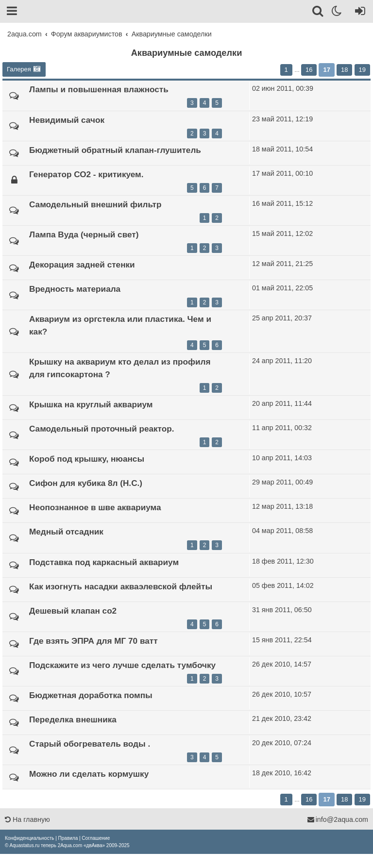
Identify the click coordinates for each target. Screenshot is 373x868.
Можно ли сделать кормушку (89, 774)
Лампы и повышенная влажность (99, 89)
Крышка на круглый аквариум (91, 404)
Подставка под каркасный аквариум (104, 562)
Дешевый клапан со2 (73, 611)
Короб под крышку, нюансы (87, 459)
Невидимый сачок (67, 120)
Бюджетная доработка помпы (91, 695)
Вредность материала (75, 289)
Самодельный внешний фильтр (95, 204)
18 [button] (344, 70)
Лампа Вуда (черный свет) (84, 234)
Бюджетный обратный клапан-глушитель (115, 150)
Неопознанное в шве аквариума (95, 507)
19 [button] (362, 70)
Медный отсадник (66, 532)
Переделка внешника (73, 719)
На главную (27, 819)
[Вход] (358, 13)
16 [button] (309, 70)
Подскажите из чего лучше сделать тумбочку (122, 665)
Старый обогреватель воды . (90, 744)
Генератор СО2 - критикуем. (86, 174)
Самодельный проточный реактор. (102, 429)
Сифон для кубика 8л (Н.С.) (86, 483)
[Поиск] (318, 13)
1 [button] (286, 70)
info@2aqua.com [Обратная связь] (338, 819)
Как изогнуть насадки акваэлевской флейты (121, 586)
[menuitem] (29, 838)
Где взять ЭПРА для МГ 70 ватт (93, 641)
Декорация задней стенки (82, 265)
